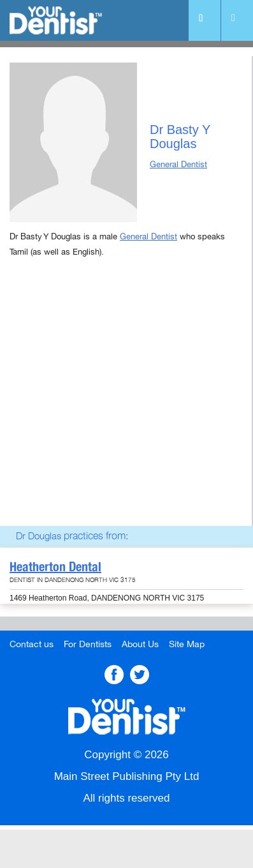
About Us (140, 644)
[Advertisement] (126, 408)
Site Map (187, 644)
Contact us (32, 644)
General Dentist (178, 165)
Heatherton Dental (55, 567)
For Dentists (88, 644)
